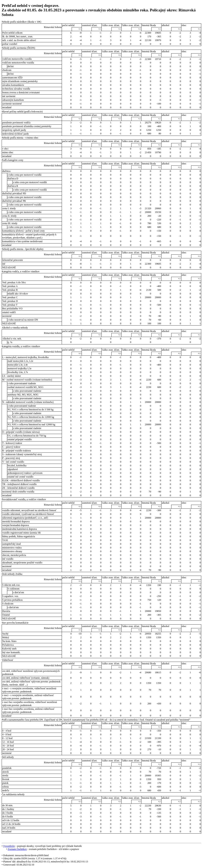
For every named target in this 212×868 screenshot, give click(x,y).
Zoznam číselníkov (17, 849)
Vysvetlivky (9, 846)
